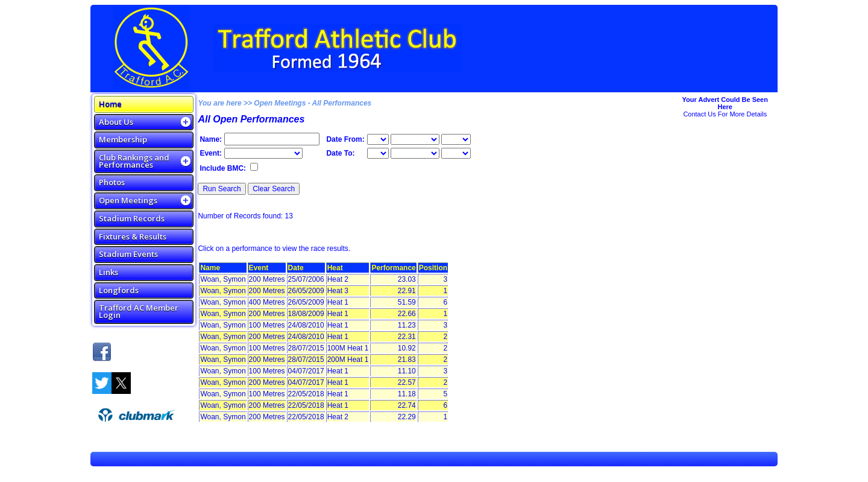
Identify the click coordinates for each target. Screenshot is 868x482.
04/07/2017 (306, 371)
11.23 (407, 325)
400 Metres (267, 302)
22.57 (407, 382)
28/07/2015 (306, 348)
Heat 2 (338, 279)
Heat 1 (338, 302)
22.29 (407, 417)
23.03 (407, 279)
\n (415, 139)
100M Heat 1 (348, 348)
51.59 (407, 302)
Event (259, 268)
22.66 (407, 314)
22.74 (407, 405)
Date (296, 268)
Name (210, 268)
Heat (335, 268)
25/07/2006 (306, 279)
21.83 (407, 360)
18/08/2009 (306, 314)
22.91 (407, 291)
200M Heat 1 (348, 360)
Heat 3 (338, 291)
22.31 (407, 337)
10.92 (407, 348)
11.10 (407, 371)
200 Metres (267, 279)
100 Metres (267, 325)
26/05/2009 (306, 291)
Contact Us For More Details (725, 114)
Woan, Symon (223, 279)
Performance (393, 268)
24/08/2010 (306, 325)
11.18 (407, 394)
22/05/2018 (306, 394)
